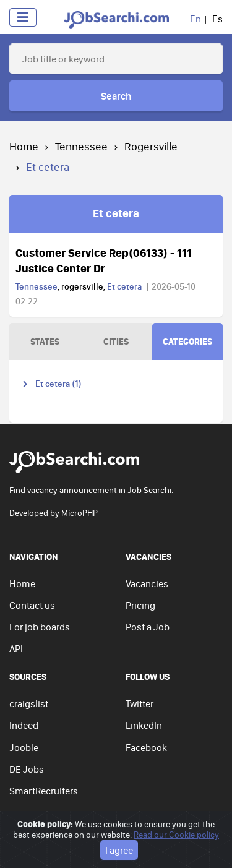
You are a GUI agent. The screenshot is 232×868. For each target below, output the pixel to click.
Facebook (146, 747)
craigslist (29, 703)
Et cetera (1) (58, 384)
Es (217, 19)
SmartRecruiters (44, 791)
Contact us (32, 605)
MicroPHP (79, 513)
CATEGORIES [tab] (187, 341)
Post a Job (148, 627)
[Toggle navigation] (23, 17)
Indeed (24, 725)
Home (24, 146)
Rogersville (151, 146)
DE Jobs (27, 769)
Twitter (140, 703)
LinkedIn (144, 725)
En (195, 19)
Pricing (140, 605)
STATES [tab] (45, 341)
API (16, 648)
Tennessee (81, 146)
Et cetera (124, 286)
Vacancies (147, 583)
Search (116, 96)
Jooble (24, 747)
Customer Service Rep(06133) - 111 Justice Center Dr (104, 260)
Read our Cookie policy (176, 851)
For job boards (40, 627)
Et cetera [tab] (116, 213)
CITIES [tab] (116, 341)
